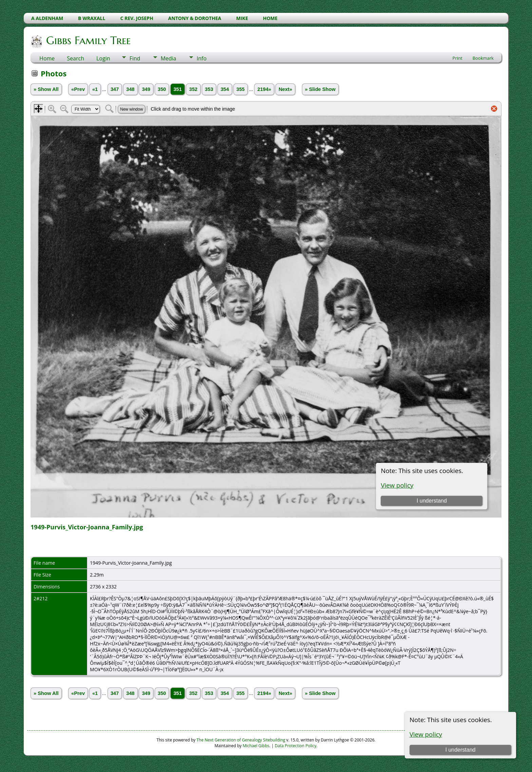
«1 (95, 89)
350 (162, 89)
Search (75, 58)
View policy (426, 734)
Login (103, 58)
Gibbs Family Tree (88, 40)
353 (209, 89)
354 (225, 89)
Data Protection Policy (296, 746)
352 (193, 89)
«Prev (78, 89)
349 (146, 89)
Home (47, 58)
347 (115, 89)
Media (168, 58)
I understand (460, 750)
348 (130, 89)
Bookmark (483, 58)
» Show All (46, 89)
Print (458, 58)
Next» (285, 89)
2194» (264, 89)
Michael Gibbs (256, 746)
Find (135, 58)
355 (241, 89)
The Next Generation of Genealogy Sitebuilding (241, 740)
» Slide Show (320, 89)
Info (201, 58)
